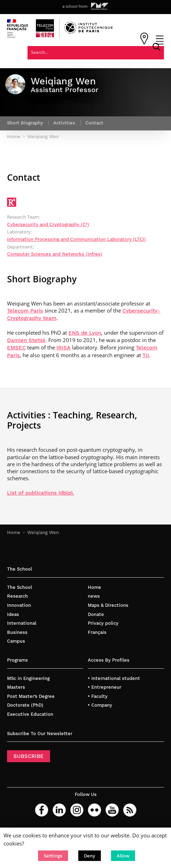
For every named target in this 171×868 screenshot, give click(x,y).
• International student (114, 678)
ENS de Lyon (85, 333)
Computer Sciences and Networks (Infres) (55, 254)
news (94, 596)
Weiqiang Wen (43, 532)
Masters (16, 687)
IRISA (63, 348)
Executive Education (30, 714)
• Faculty (98, 696)
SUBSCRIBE (29, 756)
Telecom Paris (25, 311)
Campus (16, 641)
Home (14, 532)
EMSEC (16, 348)
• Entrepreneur (105, 687)
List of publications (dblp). (41, 493)
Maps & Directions (108, 605)
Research (17, 596)
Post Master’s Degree (31, 696)
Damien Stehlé (26, 340)
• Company (100, 705)
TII (146, 355)
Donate (96, 614)
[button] (53, 856)
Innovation (19, 605)
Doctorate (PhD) (25, 705)
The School (20, 587)
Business (17, 632)
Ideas (13, 614)
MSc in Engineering (28, 678)
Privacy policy (103, 623)
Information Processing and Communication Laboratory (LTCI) (77, 239)
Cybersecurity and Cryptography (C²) (48, 224)
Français (97, 632)
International (22, 623)
